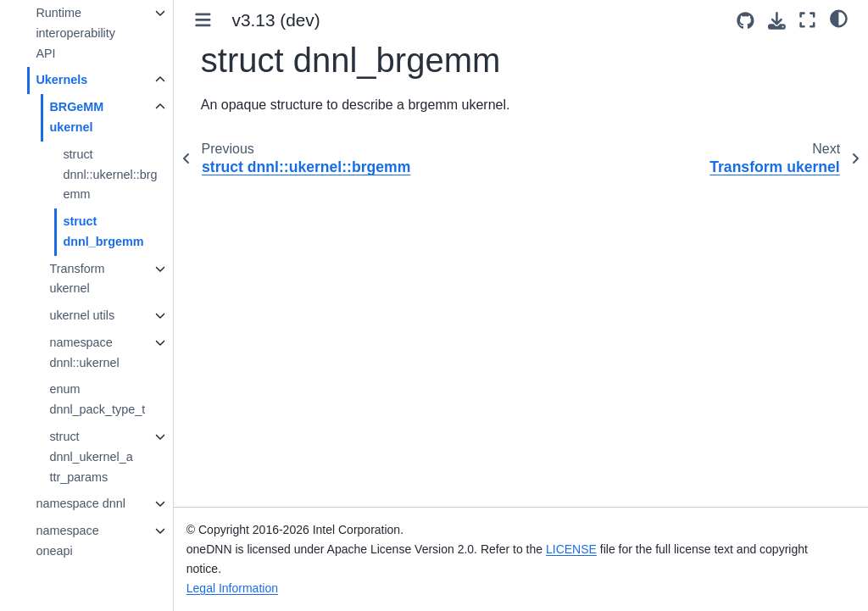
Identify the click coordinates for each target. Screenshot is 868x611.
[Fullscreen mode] (807, 20)
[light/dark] (839, 18)
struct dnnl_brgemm (103, 231)
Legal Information (232, 588)
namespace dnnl (81, 503)
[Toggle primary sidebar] (203, 20)
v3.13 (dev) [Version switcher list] (276, 20)
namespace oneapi (67, 541)
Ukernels (61, 80)
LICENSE (571, 549)
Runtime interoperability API (75, 33)
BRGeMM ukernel (76, 117)
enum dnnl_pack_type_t (97, 399)
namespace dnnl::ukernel (84, 353)
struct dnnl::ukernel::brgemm (110, 175)
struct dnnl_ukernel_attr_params (91, 457)
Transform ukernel (77, 279)
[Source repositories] (746, 21)
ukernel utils (82, 315)
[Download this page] (777, 21)
